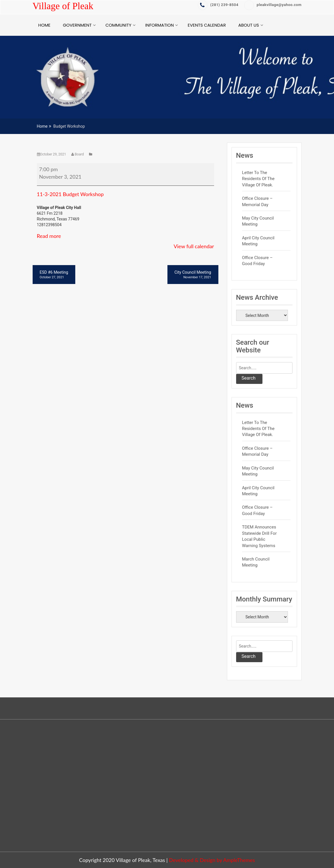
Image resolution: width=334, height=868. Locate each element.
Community (118, 25)
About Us (249, 25)
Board (78, 154)
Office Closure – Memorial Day (257, 201)
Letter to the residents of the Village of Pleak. (258, 179)
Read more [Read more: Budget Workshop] (49, 236)
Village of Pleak (63, 6)
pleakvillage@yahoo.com (273, 5)
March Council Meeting (256, 562)
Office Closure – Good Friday (257, 261)
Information (159, 25)
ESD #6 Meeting (54, 275)
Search (249, 378)
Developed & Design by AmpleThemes (212, 860)
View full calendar (194, 246)
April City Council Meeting (258, 241)
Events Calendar (207, 25)
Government (77, 25)
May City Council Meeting (258, 221)
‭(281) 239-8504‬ (218, 5)
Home (45, 25)
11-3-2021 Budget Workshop (70, 194)
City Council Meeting (193, 275)
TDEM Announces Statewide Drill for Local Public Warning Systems (259, 536)
